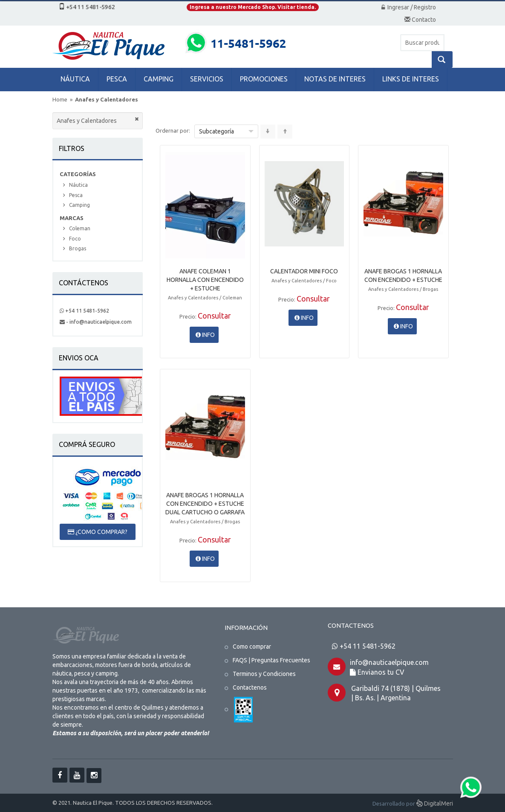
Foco (75, 239)
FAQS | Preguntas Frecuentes (271, 660)
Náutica (78, 185)
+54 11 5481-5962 (84, 311)
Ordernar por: (173, 130)
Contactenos (250, 687)
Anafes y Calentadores (107, 99)
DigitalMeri (435, 804)
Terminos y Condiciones (264, 674)
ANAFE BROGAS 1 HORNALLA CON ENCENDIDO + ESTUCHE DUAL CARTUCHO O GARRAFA (205, 504)
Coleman (80, 228)
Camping (79, 205)
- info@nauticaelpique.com (96, 322)
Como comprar (252, 647)
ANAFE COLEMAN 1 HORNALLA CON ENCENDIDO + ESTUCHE (205, 280)
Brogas (78, 248)
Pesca (76, 195)
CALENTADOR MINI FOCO (304, 271)
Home (60, 99)
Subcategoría (216, 131)
